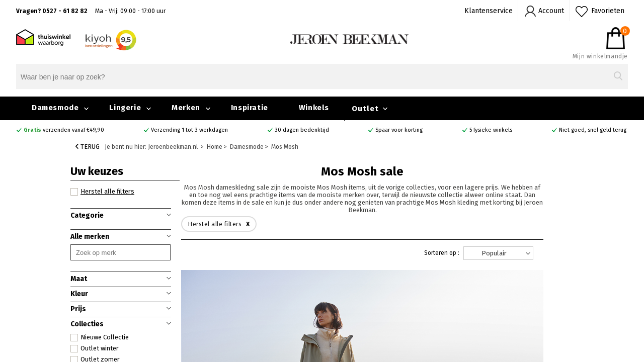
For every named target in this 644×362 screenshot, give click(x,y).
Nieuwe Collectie (100, 337)
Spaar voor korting (399, 130)
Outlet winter (95, 348)
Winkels (314, 108)
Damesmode (55, 108)
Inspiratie (250, 108)
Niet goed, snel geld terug (593, 130)
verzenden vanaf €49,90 (64, 130)
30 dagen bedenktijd (302, 130)
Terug (88, 147)
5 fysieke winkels (491, 130)
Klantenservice (489, 11)
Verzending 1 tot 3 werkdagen (189, 130)
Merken (186, 108)
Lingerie (125, 108)
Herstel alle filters (102, 192)
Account (551, 11)
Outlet (365, 109)
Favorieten (608, 11)
